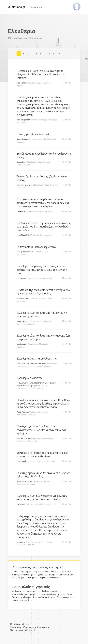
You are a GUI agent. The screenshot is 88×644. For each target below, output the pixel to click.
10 (59, 54)
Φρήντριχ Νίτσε (46, 597)
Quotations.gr (16, 7)
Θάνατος (54, 578)
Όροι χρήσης (16, 627)
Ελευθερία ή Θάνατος (29, 378)
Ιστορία (44, 298)
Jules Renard (22, 278)
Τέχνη (43, 578)
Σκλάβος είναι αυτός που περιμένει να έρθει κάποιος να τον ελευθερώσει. (42, 454)
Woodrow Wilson (23, 298)
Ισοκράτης (21, 542)
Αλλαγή (40, 438)
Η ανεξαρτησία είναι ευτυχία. (34, 134)
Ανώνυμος (17, 591)
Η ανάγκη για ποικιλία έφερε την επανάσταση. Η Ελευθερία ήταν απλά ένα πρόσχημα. (41, 430)
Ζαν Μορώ (21, 504)
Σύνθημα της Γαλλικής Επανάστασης (31, 364)
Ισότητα (31, 366)
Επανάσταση (22, 366)
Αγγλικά (22, 630)
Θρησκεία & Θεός (67, 575)
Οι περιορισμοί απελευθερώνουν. (36, 247)
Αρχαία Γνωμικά (23, 165)
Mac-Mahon (21, 83)
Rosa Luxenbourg (24, 321)
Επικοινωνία (43, 627)
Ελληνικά (31, 630)
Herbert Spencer (23, 120)
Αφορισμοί (21, 122)
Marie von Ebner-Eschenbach (28, 481)
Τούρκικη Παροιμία (21, 600)
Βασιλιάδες (21, 415)
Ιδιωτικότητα (30, 627)
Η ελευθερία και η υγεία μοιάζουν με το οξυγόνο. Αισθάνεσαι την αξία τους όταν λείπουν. (41, 74)
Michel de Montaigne (25, 185)
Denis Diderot (22, 412)
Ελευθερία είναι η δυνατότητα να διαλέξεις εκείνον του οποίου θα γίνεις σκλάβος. (42, 497)
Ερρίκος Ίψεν (22, 211)
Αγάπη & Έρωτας (20, 572)
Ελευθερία (31, 83)
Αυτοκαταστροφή (33, 542)
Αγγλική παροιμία (50, 591)
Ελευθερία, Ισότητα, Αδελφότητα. (37, 358)
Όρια (42, 235)
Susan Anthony (23, 139)
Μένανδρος (32, 591)
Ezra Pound (21, 461)
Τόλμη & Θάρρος (44, 162)
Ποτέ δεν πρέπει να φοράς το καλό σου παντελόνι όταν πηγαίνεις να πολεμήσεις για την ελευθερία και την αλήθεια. (43, 203)
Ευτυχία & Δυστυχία (39, 120)
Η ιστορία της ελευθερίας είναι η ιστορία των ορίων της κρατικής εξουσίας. (43, 292)
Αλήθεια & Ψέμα (49, 572)
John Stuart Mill (23, 235)
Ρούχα (41, 211)
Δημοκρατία (47, 542)
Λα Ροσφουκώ (28, 597)
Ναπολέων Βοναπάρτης (26, 438)
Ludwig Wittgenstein (25, 252)
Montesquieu (22, 344)
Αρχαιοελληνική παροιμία (24, 594)
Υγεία (39, 83)
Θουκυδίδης (22, 162)
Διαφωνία (35, 321)
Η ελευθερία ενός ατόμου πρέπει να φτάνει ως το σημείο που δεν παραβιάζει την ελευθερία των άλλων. (44, 226)
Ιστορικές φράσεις (44, 366)
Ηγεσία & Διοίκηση (45, 575)
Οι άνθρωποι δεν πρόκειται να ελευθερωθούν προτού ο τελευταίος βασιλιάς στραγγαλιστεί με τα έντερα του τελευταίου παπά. (43, 403)
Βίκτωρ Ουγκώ (64, 597)
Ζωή (35, 572)
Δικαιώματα (46, 321)
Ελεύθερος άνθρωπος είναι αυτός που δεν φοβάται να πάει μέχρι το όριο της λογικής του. (42, 270)
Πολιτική (28, 575)
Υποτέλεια (41, 461)
